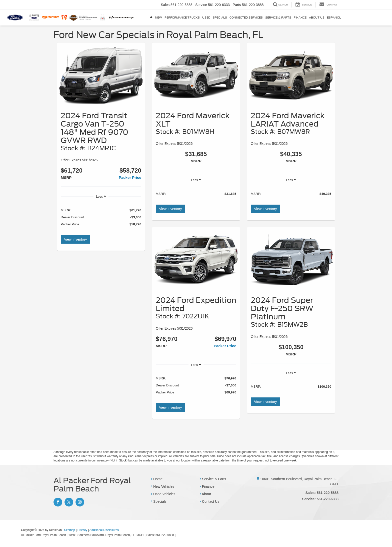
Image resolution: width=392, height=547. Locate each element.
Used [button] (206, 18)
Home (157, 479)
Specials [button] (220, 18)
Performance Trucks (182, 18)
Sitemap (69, 530)
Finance (207, 486)
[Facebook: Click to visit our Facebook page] (57, 502)
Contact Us (209, 501)
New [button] (158, 18)
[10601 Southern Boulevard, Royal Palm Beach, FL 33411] (258, 479)
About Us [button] (317, 18)
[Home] (151, 18)
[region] (101, 217)
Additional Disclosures (104, 530)
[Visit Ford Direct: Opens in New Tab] (178, 535)
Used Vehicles (163, 494)
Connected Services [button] (246, 18)
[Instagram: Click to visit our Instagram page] (79, 502)
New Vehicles (163, 486)
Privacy (82, 530)
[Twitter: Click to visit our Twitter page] (68, 502)
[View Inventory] (101, 75)
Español (334, 18)
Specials (159, 501)
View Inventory (75, 239)
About (205, 494)
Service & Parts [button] (278, 18)
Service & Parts (213, 479)
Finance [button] (300, 18)
